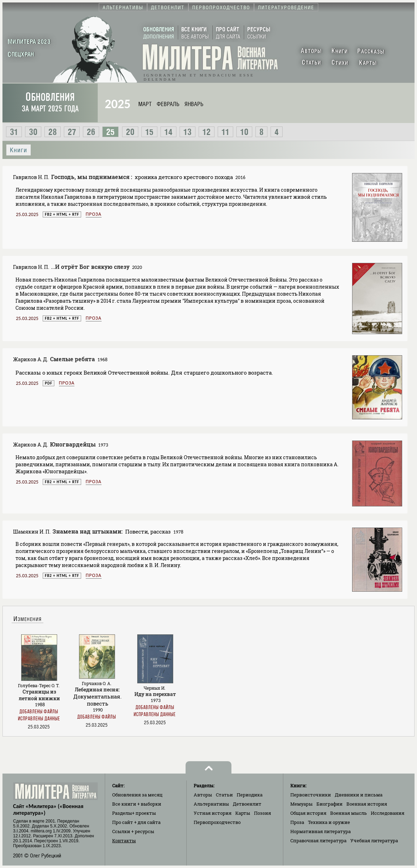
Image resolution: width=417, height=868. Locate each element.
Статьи (224, 795)
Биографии (330, 804)
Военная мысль (349, 813)
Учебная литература (374, 841)
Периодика (250, 795)
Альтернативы (211, 804)
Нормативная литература (321, 831)
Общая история (308, 813)
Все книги (137, 804)
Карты (243, 813)
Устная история (213, 813)
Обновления (50, 102)
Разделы (134, 813)
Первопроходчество (217, 822)
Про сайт (136, 822)
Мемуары (301, 804)
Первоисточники (311, 795)
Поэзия (262, 813)
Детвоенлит (247, 804)
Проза (94, 214)
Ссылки (133, 831)
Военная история (367, 804)
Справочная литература (318, 841)
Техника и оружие (329, 822)
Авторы (203, 795)
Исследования (388, 813)
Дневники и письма (359, 795)
